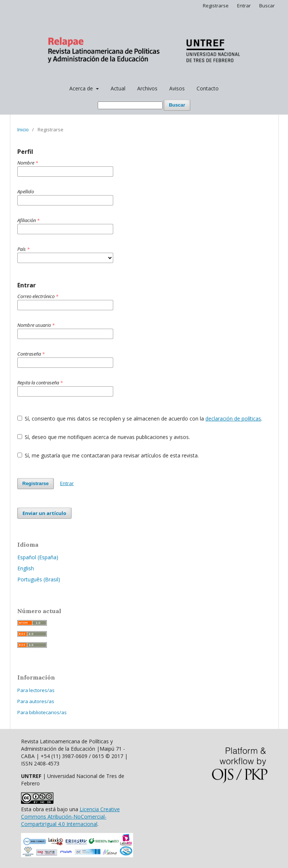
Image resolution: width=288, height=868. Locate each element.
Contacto (208, 88)
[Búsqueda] (130, 105)
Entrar (244, 6)
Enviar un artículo (44, 513)
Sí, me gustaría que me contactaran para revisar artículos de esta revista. (108, 455)
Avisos (177, 88)
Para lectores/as (36, 690)
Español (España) (38, 557)
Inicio (23, 129)
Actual (118, 88)
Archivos (147, 88)
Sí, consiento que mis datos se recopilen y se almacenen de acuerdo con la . (140, 419)
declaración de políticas (233, 419)
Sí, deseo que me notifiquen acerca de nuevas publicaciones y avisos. (104, 437)
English (26, 568)
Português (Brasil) (39, 579)
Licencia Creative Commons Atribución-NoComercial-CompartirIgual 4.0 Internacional (70, 817)
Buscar (177, 105)
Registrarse (216, 6)
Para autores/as (36, 701)
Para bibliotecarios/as (42, 712)
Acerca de (82, 88)
